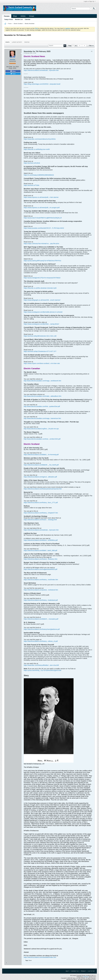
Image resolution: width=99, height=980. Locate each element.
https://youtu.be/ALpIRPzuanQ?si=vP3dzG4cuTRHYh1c (42, 261)
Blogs (15, 16)
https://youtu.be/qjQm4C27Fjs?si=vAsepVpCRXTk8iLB (42, 278)
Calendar (28, 19)
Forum (10, 24)
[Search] (81, 9)
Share (13, 71)
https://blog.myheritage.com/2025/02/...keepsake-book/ (42, 84)
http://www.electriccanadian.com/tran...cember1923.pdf (42, 439)
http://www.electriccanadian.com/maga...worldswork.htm (42, 381)
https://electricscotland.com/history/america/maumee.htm (43, 489)
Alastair (12, 60)
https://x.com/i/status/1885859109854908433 (39, 175)
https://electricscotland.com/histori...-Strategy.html (40, 520)
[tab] (7, 42)
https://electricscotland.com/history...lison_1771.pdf (41, 503)
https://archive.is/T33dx (31, 185)
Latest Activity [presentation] (17, 42)
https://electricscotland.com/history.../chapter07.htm (41, 513)
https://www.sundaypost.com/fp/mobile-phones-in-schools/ (43, 312)
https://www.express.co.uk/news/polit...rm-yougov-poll (42, 208)
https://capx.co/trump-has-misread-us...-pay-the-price (41, 244)
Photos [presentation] (27, 42)
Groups (32, 16)
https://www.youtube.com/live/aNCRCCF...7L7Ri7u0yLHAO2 (44, 228)
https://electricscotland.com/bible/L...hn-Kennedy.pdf (41, 455)
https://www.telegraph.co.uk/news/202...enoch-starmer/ (42, 300)
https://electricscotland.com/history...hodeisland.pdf (41, 600)
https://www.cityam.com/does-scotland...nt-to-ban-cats (42, 363)
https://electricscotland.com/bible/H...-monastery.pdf (41, 619)
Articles (23, 16)
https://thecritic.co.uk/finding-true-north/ (37, 149)
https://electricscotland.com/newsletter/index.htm (40, 957)
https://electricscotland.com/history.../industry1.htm (41, 559)
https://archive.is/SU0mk (32, 163)
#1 (92, 51)
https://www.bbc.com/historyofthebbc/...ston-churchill (41, 665)
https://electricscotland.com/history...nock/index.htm (41, 580)
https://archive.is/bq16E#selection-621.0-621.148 (40, 336)
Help (67, 971)
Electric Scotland (18, 24)
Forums (7, 16)
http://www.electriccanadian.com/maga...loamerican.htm (42, 418)
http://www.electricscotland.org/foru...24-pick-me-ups (41, 429)
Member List (19, 19)
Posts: (11, 68)
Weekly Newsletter (30, 24)
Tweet (13, 74)
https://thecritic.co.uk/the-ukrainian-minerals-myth (40, 288)
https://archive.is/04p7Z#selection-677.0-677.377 (40, 351)
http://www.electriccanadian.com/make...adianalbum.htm (43, 396)
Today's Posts (9, 19)
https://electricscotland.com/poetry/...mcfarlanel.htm (41, 590)
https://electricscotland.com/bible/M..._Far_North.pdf (41, 465)
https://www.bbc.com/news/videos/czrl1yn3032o (40, 139)
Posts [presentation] (7, 42)
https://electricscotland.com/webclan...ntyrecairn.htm (41, 70)
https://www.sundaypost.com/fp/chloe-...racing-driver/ (41, 324)
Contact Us (75, 971)
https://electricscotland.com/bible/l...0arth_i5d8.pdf (40, 550)
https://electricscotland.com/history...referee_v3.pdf (41, 641)
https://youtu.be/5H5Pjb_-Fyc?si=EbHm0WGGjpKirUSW (43, 670)
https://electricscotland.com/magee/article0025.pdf (40, 569)
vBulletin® (86, 977)
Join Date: (9, 67)
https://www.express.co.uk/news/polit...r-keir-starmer (41, 197)
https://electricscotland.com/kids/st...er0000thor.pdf (41, 540)
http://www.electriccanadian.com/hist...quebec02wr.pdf (42, 406)
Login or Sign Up (90, 1)
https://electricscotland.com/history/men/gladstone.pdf (42, 629)
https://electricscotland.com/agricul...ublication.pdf (40, 477)
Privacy (83, 971)
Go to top (91, 971)
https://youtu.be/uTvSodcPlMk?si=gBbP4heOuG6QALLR (43, 218)
